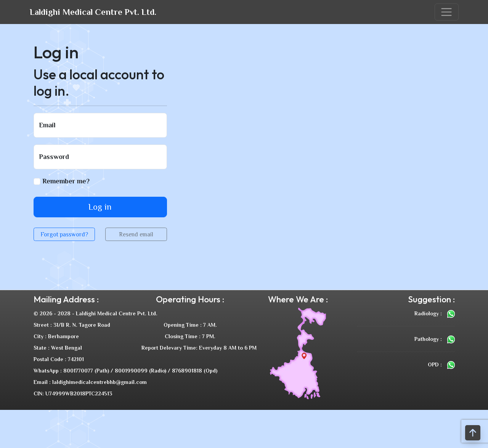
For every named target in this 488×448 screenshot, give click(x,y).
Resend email (136, 234)
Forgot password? (64, 234)
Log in (100, 207)
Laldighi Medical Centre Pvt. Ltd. (93, 12)
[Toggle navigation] (447, 12)
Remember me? (62, 181)
